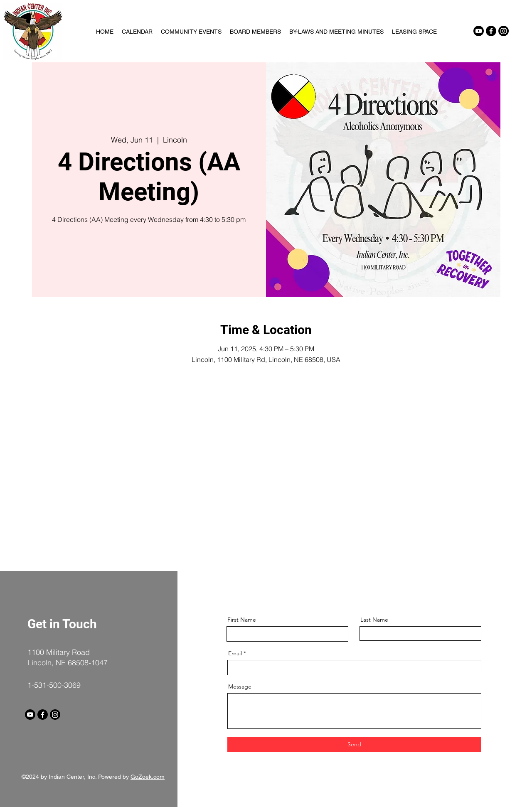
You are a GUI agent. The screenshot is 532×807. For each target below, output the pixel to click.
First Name (242, 620)
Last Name (374, 620)
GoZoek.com (148, 777)
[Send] (354, 745)
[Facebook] (491, 31)
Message (240, 686)
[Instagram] (504, 31)
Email (235, 653)
